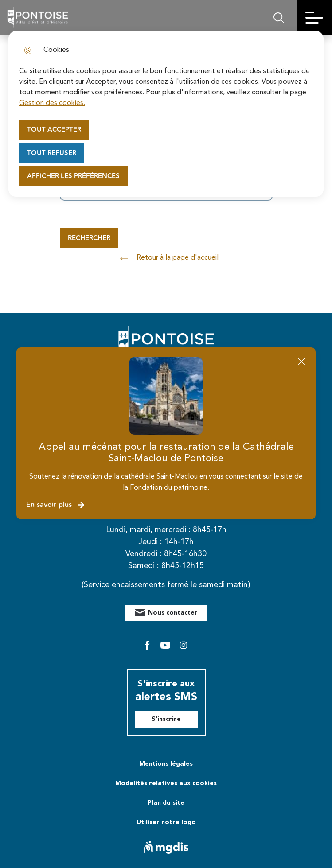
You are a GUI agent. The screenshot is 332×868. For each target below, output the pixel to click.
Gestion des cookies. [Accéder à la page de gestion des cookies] (52, 103)
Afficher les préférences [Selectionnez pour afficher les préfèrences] (73, 176)
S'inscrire (166, 719)
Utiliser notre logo (166, 822)
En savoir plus (56, 505)
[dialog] (166, 114)
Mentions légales (166, 764)
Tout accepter (54, 130)
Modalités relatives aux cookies (166, 783)
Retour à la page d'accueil (166, 258)
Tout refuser (52, 153)
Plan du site (166, 803)
